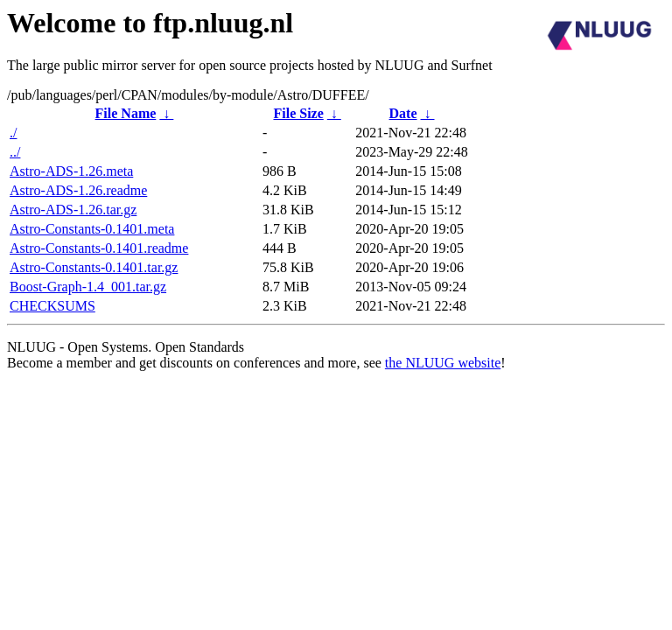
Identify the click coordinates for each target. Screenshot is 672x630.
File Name (126, 113)
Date (403, 113)
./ (13, 133)
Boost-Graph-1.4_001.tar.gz (88, 287)
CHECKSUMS (52, 306)
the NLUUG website (443, 363)
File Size (298, 113)
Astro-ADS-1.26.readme (78, 190)
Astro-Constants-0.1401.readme (99, 248)
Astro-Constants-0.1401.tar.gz (94, 267)
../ (15, 152)
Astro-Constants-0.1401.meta (92, 229)
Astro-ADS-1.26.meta (71, 171)
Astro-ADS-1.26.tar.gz (73, 210)
